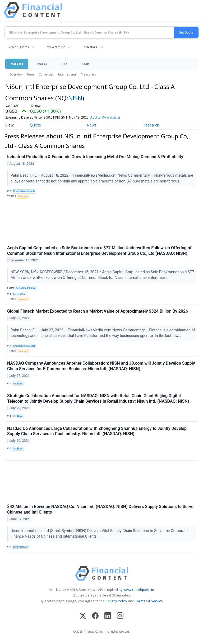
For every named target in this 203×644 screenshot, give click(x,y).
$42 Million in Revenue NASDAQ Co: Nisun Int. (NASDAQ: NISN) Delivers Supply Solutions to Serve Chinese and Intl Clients (100, 509)
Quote (35, 125)
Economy (23, 196)
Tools (85, 64)
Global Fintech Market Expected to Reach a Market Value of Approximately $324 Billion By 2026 (98, 311)
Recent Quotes (19, 47)
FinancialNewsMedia (24, 191)
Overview (16, 74)
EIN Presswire (20, 547)
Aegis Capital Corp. (26, 288)
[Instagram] (120, 616)
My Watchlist (56, 47)
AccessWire (19, 294)
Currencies (46, 74)
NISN (75, 98)
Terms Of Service (149, 601)
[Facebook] (95, 616)
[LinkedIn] (108, 616)
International (67, 74)
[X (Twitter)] (83, 616)
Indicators (90, 47)
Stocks (42, 64)
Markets (17, 64)
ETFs (64, 64)
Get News (18, 384)
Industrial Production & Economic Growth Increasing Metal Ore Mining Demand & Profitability (95, 157)
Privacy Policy (116, 601)
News (31, 74)
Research (151, 125)
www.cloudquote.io (139, 590)
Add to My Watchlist (114, 117)
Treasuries (88, 74)
